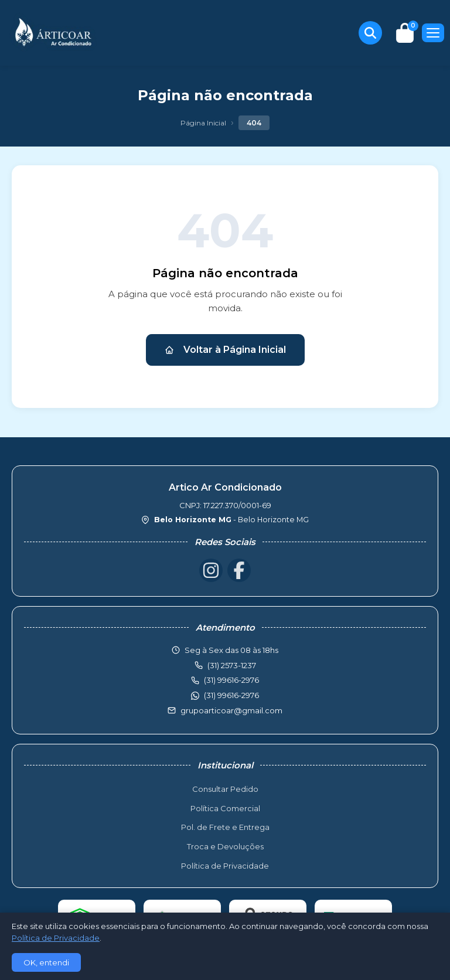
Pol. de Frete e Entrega (225, 827)
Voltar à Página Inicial (225, 350)
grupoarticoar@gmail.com (231, 710)
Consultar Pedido (225, 789)
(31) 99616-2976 (231, 695)
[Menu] (433, 33)
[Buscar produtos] (370, 33)
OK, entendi (46, 962)
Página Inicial (203, 123)
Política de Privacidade (225, 866)
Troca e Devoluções (225, 846)
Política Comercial (225, 808)
